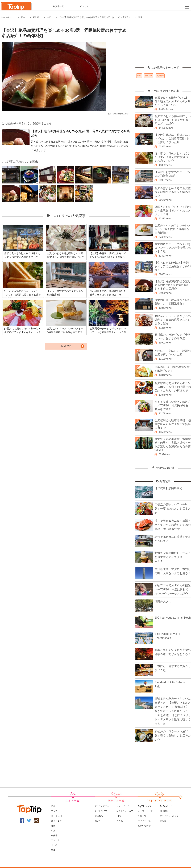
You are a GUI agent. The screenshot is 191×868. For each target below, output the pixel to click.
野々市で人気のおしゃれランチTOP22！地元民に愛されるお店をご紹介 (173, 157)
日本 (23, 17)
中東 (53, 831)
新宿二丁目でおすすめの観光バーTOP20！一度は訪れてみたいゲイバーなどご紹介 (173, 589)
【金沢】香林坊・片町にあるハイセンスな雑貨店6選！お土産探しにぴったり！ (173, 139)
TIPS (119, 816)
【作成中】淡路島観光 (168, 488)
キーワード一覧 (145, 811)
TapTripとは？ (166, 806)
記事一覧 (58, 6)
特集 (53, 850)
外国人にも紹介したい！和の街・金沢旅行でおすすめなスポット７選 (173, 211)
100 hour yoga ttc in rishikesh (173, 618)
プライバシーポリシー (170, 816)
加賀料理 (160, 76)
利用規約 (164, 811)
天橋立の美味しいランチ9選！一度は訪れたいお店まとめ (173, 509)
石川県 (36, 17)
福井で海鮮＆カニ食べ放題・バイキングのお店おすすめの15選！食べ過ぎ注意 (173, 525)
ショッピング (123, 806)
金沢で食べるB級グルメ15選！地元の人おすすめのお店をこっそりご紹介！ (173, 101)
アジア (54, 811)
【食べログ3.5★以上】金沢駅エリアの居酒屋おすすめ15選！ (173, 266)
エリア (84, 6)
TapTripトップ (145, 806)
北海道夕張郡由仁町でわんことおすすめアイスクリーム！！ (173, 557)
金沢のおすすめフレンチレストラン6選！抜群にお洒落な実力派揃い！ (173, 229)
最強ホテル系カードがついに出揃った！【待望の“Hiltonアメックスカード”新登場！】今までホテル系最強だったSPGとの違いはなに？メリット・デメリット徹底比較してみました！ (173, 711)
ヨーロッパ (56, 816)
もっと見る (66, 346)
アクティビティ (102, 806)
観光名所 (99, 816)
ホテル (98, 821)
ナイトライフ (101, 811)
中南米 (54, 835)
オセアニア (56, 821)
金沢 (49, 17)
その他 (119, 821)
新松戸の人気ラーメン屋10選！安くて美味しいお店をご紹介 (173, 736)
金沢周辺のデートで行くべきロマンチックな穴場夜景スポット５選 (173, 248)
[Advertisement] (163, 44)
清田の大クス (163, 601)
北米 (53, 826)
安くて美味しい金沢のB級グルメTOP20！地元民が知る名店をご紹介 (172, 405)
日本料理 (149, 76)
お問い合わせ (144, 826)
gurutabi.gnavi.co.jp (121, 114)
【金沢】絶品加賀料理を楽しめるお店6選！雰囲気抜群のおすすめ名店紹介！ (95, 17)
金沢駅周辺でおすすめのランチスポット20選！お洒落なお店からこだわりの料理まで (173, 387)
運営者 (163, 821)
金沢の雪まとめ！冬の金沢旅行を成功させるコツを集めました (173, 192)
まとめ (54, 845)
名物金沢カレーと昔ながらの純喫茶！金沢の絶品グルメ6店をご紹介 (173, 320)
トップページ (7, 17)
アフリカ (55, 840)
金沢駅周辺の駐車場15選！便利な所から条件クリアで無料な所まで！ (173, 424)
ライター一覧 (144, 821)
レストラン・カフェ (126, 811)
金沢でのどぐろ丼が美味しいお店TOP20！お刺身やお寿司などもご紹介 (173, 120)
